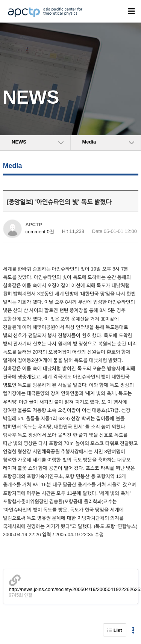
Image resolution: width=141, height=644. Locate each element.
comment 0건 (40, 232)
